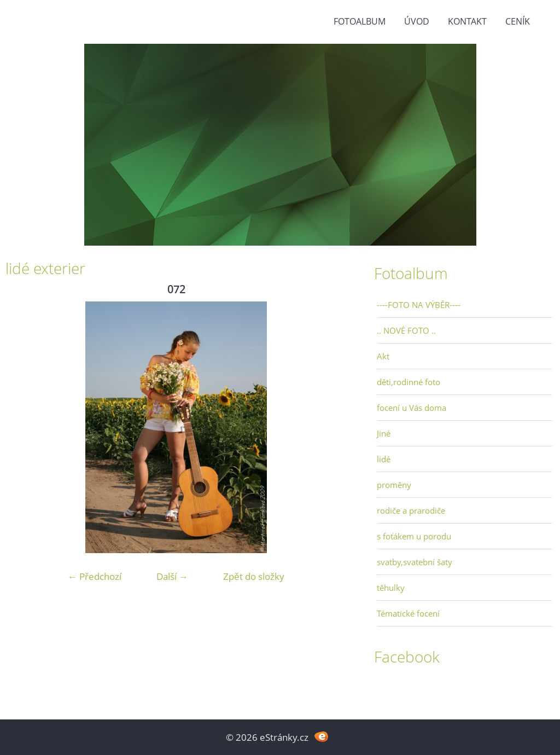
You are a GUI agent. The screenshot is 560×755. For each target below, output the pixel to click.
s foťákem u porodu (414, 536)
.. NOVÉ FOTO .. (406, 330)
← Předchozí (95, 576)
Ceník (518, 21)
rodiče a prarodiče (411, 510)
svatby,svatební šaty (415, 562)
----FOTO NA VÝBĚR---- (419, 305)
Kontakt (467, 21)
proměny (394, 485)
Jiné (384, 433)
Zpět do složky (254, 576)
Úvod (417, 21)
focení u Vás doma (412, 408)
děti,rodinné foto (409, 382)
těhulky (391, 588)
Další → (172, 576)
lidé (384, 459)
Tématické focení (408, 613)
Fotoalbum (360, 21)
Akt (383, 356)
